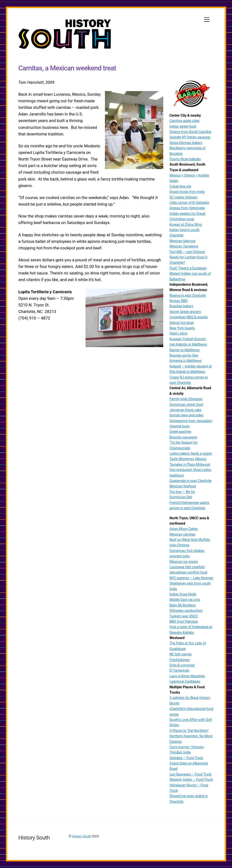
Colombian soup (182, 219)
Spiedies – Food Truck (186, 758)
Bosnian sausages (183, 437)
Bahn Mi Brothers (183, 605)
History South (81, 836)
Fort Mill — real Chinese (187, 252)
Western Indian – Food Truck (191, 780)
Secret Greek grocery (185, 312)
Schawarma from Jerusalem (191, 421)
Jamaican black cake (185, 410)
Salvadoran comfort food (188, 572)
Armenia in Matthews (186, 361)
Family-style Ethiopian (186, 399)
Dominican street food (186, 405)
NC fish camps (181, 654)
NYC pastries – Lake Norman (191, 578)
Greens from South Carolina (190, 132)
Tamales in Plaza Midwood (190, 464)
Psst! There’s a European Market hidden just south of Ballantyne (190, 274)
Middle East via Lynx (185, 600)
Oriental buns (180, 426)
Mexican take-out (183, 241)
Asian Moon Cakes (184, 529)
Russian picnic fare (184, 355)
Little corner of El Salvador (189, 203)
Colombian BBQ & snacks (189, 317)
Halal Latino (179, 333)
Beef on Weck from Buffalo (190, 540)
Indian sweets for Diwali (188, 214)
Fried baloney (180, 660)
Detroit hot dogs (182, 323)
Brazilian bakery (181, 306)
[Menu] (207, 19)
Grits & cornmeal (182, 665)
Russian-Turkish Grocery (188, 339)
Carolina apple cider (185, 121)
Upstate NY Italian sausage (190, 137)
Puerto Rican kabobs (185, 159)
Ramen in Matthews (185, 350)
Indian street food (183, 126)
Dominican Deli (181, 497)
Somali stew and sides (187, 415)
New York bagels (182, 328)
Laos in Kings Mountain (187, 676)
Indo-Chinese (179, 545)
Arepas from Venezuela (187, 208)
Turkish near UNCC (184, 616)
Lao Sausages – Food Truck (191, 774)
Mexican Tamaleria (184, 246)
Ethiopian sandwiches (186, 611)
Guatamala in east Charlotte (191, 481)
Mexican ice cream (184, 562)
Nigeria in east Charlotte (188, 295)
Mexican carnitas (182, 534)
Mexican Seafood (183, 486)
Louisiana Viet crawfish (187, 567)
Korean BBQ (179, 301)
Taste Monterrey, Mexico (188, 459)
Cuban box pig (180, 186)
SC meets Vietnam (184, 197)
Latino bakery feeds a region (191, 453)
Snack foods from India (187, 192)
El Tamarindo (179, 670)
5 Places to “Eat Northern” (189, 731)
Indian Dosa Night (183, 594)
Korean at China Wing (186, 225)
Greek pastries (180, 432)
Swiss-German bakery (186, 143)
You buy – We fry (182, 492)
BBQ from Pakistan (184, 622)
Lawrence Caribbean (185, 681)
